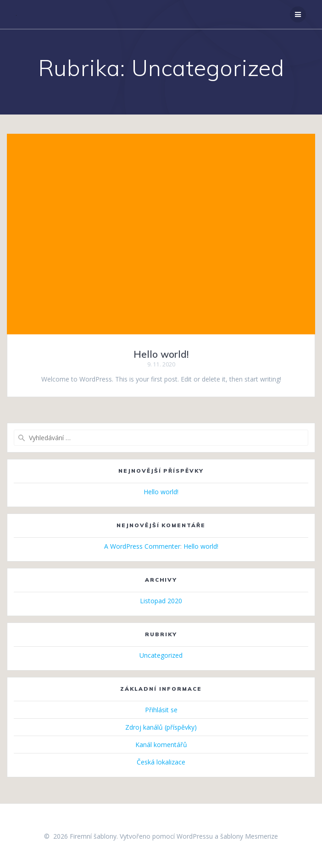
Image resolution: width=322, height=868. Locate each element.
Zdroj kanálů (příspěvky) (161, 727)
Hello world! (161, 354)
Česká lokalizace (161, 762)
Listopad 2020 (161, 601)
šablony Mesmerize (249, 836)
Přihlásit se (161, 710)
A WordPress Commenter (142, 546)
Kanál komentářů (161, 745)
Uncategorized (161, 655)
